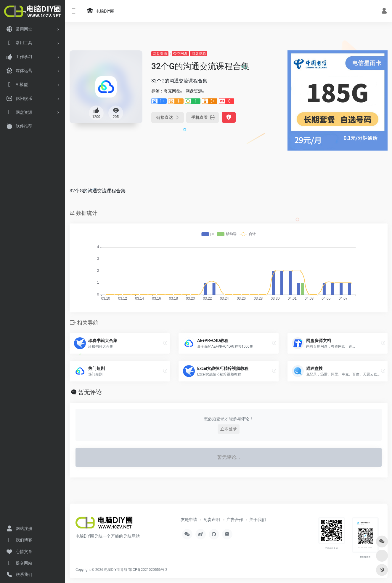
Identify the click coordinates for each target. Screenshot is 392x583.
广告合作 (235, 520)
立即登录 (229, 429)
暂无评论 (90, 392)
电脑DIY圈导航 (116, 570)
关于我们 (258, 520)
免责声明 (212, 520)
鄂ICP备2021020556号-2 (148, 570)
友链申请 (189, 520)
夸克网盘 (180, 54)
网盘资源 (160, 54)
